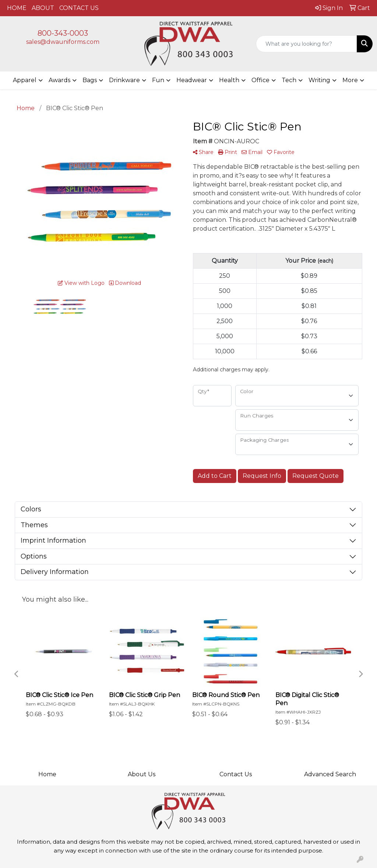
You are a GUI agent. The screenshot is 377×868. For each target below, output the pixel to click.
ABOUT (43, 8)
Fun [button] (158, 80)
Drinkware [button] (124, 80)
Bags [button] (90, 80)
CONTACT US (79, 8)
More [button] (350, 80)
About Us (142, 774)
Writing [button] (319, 80)
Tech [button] (289, 80)
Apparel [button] (25, 80)
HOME (17, 8)
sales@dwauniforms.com (63, 42)
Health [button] (229, 80)
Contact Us (236, 774)
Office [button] (260, 80)
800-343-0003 (63, 33)
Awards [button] (59, 80)
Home (47, 774)
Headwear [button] (192, 80)
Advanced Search (330, 774)
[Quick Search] (306, 44)
